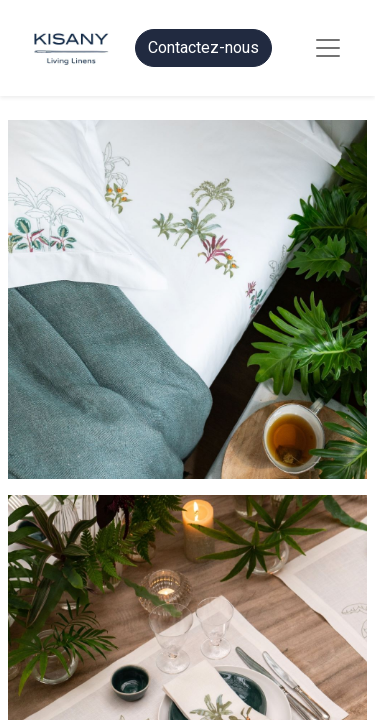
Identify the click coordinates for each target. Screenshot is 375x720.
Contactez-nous (203, 47)
